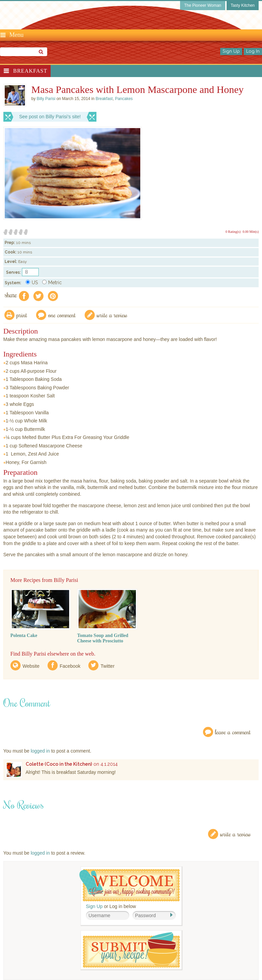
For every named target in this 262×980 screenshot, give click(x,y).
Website (31, 666)
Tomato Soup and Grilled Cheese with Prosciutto (103, 638)
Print (22, 315)
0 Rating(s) (233, 232)
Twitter (107, 666)
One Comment (62, 315)
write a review (112, 315)
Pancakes (124, 99)
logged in (40, 751)
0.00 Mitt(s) (251, 232)
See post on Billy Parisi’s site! (50, 117)
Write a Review (236, 834)
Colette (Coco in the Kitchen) (59, 764)
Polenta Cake (24, 635)
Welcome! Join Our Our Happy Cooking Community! (129, 885)
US (32, 283)
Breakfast (30, 71)
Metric (52, 283)
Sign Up (231, 51)
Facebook (70, 666)
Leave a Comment (233, 732)
